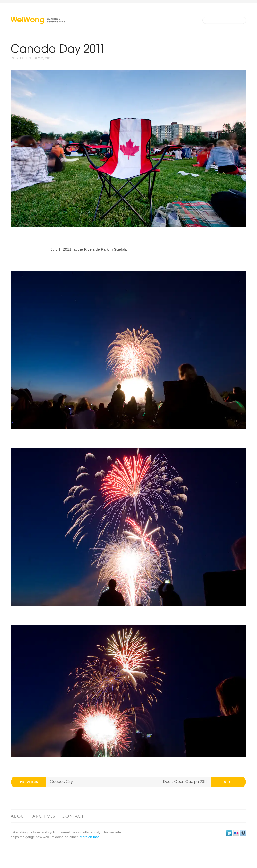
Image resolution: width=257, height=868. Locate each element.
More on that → (91, 860)
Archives (44, 839)
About (18, 839)
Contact (73, 839)
